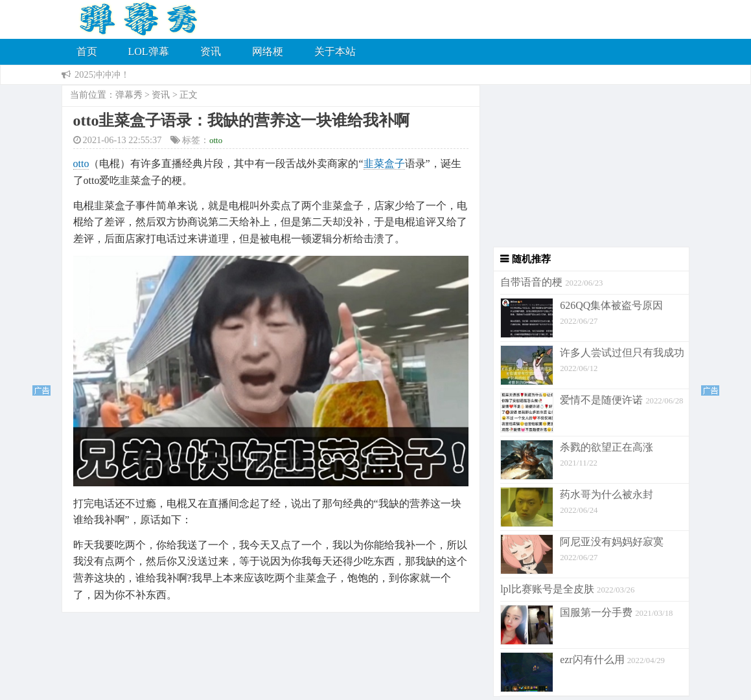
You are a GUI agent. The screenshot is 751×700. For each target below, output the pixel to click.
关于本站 (335, 51)
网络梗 (268, 51)
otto (216, 140)
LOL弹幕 (149, 51)
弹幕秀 (129, 95)
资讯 (211, 51)
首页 (87, 51)
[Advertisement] (585, 166)
